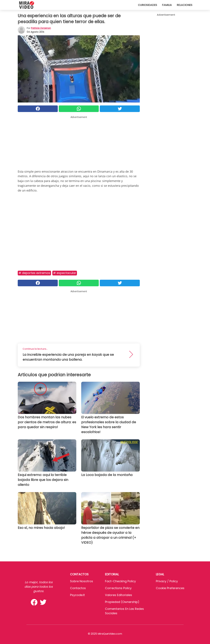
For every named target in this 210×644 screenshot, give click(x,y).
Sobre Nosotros (82, 581)
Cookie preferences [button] (170, 588)
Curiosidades (147, 5)
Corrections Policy (118, 588)
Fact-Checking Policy (120, 581)
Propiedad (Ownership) (122, 602)
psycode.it (77, 595)
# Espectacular (65, 273)
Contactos (78, 588)
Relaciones (184, 5)
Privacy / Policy (167, 581)
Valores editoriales (119, 595)
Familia (167, 5)
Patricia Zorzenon (41, 28)
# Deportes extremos (34, 273)
